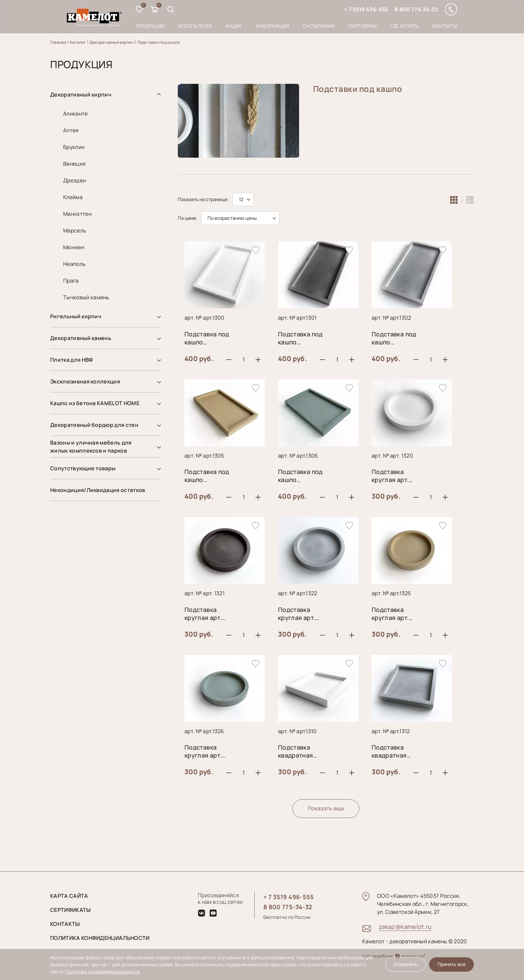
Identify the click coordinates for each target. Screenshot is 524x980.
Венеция (74, 164)
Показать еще (326, 808)
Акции (234, 26)
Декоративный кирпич (112, 42)
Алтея (71, 130)
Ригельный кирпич (76, 316)
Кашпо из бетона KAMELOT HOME (95, 403)
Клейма (73, 197)
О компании (319, 26)
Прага (71, 281)
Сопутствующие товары (83, 468)
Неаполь (74, 264)
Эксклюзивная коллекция (85, 381)
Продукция (150, 26)
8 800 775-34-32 (416, 9)
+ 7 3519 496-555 (366, 9)
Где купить (405, 26)
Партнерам (362, 26)
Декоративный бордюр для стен (94, 425)
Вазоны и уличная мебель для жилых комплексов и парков (91, 447)
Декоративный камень (81, 338)
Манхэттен (77, 214)
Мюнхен (74, 247)
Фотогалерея (195, 26)
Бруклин (74, 147)
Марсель (75, 230)
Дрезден (75, 180)
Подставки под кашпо (159, 42)
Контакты (445, 26)
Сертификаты (71, 910)
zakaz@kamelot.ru (405, 927)
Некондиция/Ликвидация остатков (98, 490)
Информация (273, 26)
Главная (58, 42)
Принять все (451, 964)
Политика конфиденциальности (100, 938)
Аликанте (76, 114)
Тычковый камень (86, 297)
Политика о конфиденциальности (103, 971)
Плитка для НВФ (72, 360)
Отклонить (406, 964)
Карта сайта (69, 896)
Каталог (78, 42)
